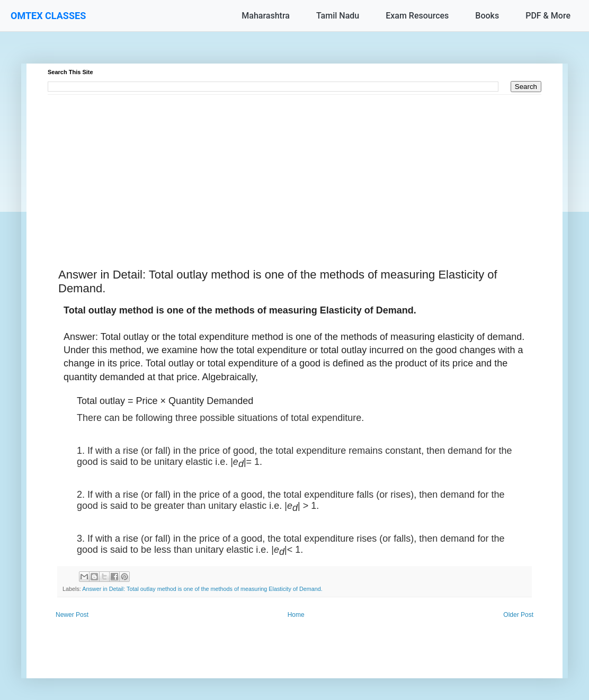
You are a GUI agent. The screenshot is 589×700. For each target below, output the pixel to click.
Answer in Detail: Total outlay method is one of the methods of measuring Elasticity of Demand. (202, 589)
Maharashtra (266, 16)
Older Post (518, 615)
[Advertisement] (294, 169)
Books (487, 16)
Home (296, 615)
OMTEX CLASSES (48, 16)
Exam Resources (417, 16)
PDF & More (548, 16)
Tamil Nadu (338, 16)
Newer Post (72, 615)
